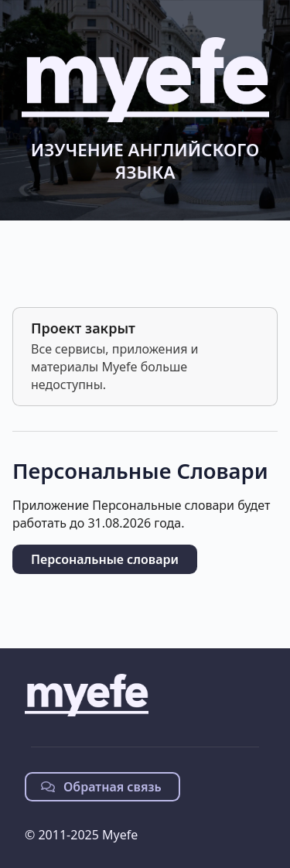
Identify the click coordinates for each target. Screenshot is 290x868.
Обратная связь (101, 787)
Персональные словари (105, 559)
